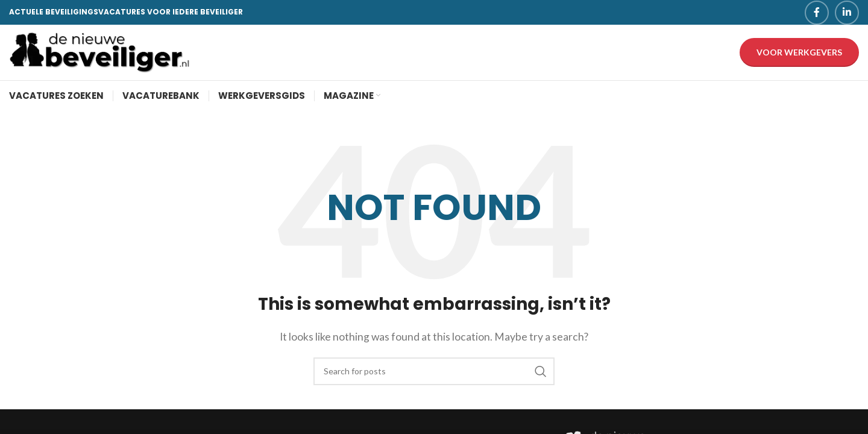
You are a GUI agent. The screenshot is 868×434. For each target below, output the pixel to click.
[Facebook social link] (817, 13)
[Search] (434, 379)
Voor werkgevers (799, 56)
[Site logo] (99, 55)
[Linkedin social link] (847, 13)
